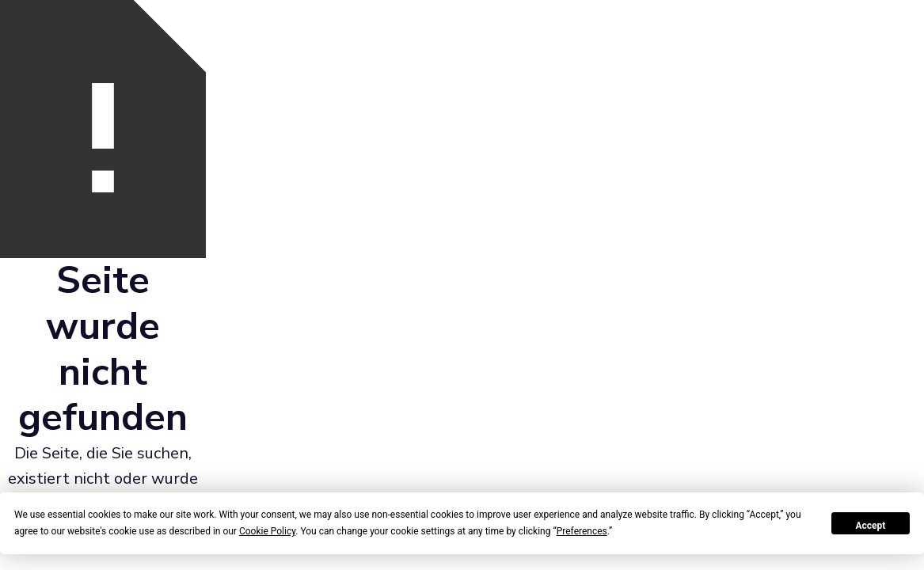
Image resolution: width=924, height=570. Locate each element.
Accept (870, 526)
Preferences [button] (582, 531)
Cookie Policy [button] (267, 531)
